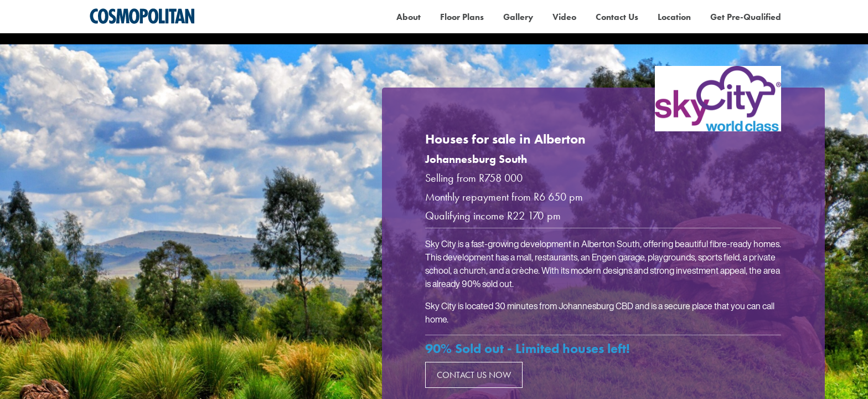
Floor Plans (462, 17)
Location (674, 17)
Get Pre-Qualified (746, 17)
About (409, 17)
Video (564, 17)
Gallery (518, 17)
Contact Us (617, 17)
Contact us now (474, 375)
